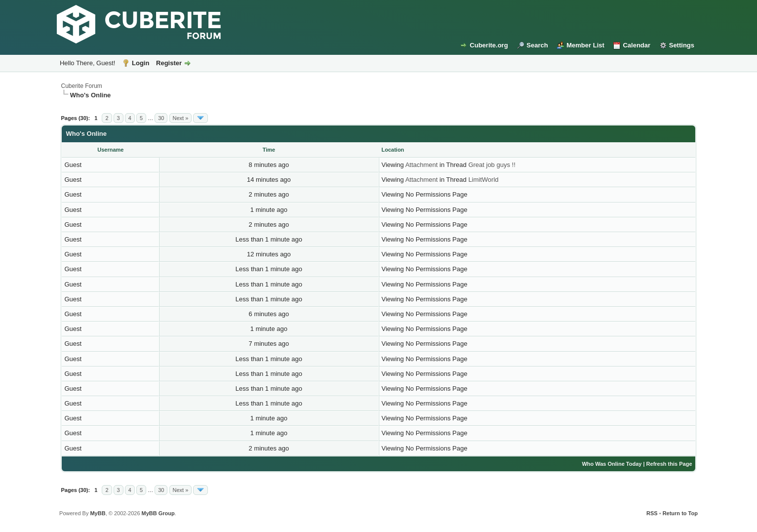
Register (169, 63)
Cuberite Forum (81, 86)
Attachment (422, 165)
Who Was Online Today (612, 464)
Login (140, 63)
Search (537, 45)
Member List (585, 45)
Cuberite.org (489, 45)
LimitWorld (483, 180)
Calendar (637, 45)
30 (161, 118)
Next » (181, 118)
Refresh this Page (669, 464)
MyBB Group (158, 513)
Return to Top (680, 513)
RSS (652, 513)
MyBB (98, 513)
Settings (682, 45)
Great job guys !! (492, 165)
